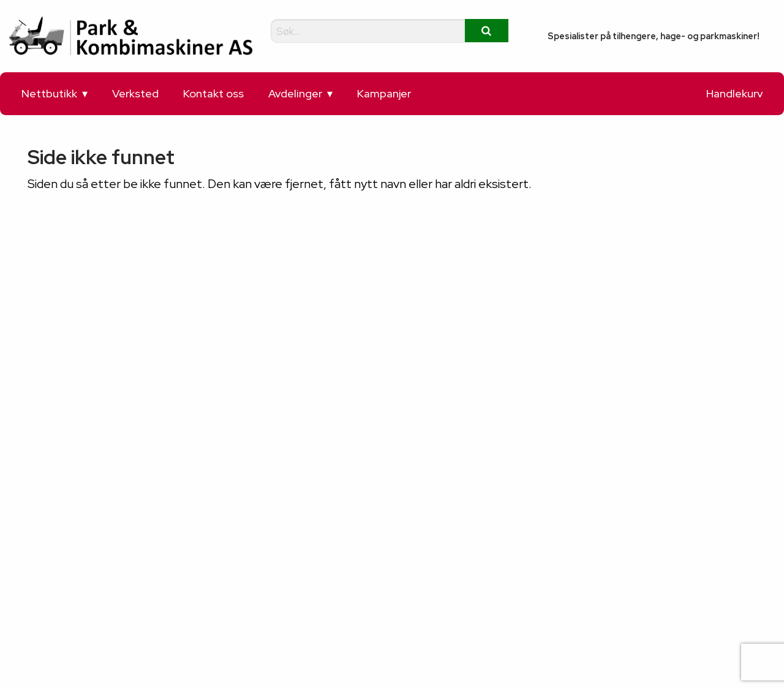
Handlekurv (734, 93)
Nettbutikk (49, 93)
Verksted (135, 93)
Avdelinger (295, 93)
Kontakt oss (213, 93)
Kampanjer (384, 93)
